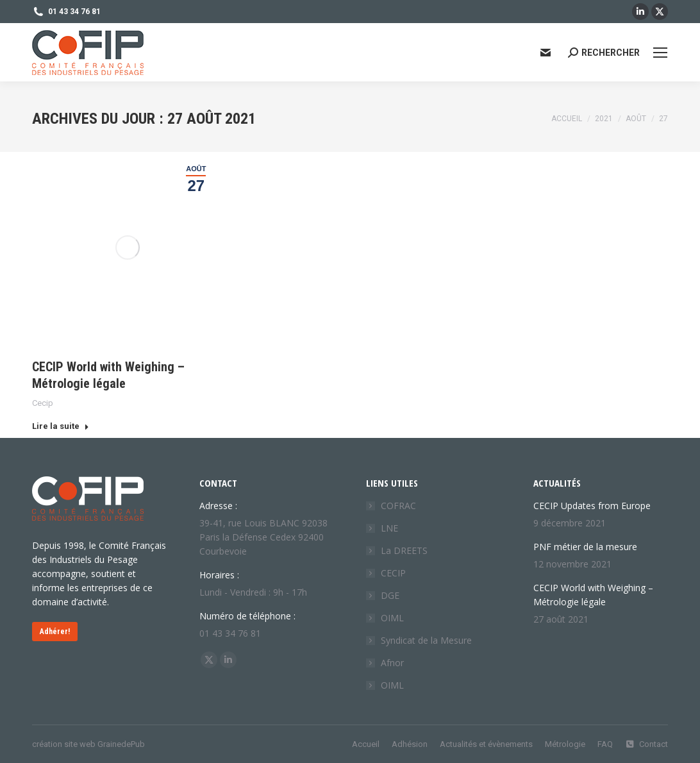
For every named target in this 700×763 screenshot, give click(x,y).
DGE (390, 595)
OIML (392, 618)
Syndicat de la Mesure (426, 640)
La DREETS (404, 550)
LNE (389, 528)
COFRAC (398, 506)
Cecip (43, 403)
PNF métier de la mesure (585, 547)
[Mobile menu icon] (660, 53)
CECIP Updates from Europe (592, 506)
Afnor (392, 663)
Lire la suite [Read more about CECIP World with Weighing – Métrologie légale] (61, 426)
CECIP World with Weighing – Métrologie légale (593, 595)
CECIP (393, 573)
